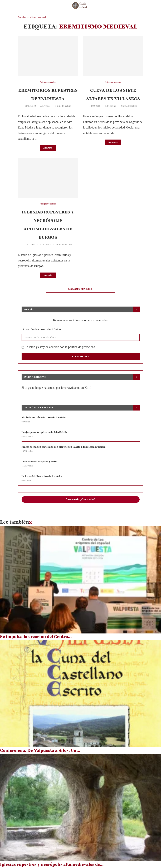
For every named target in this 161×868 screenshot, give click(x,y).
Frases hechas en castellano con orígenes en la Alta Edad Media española (64, 447)
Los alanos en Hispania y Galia (40, 462)
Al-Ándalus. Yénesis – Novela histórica (44, 418)
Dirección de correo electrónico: (42, 329)
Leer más (47, 148)
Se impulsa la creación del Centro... (36, 637)
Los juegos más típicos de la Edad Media (45, 432)
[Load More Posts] (81, 289)
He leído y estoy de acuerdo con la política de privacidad (58, 347)
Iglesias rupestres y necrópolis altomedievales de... (52, 865)
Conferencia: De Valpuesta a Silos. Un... (40, 751)
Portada (21, 17)
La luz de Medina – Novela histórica (42, 476)
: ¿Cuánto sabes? (80, 500)
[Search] (142, 5)
